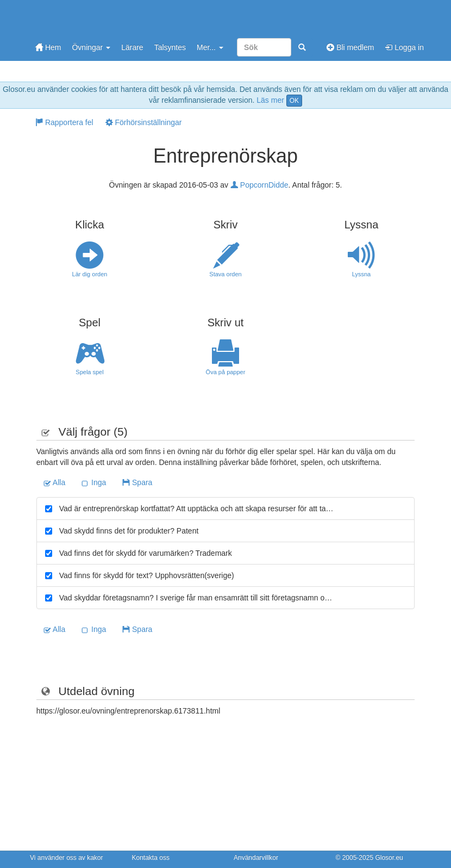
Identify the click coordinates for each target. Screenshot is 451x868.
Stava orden (225, 259)
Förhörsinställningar (144, 122)
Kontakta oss (151, 858)
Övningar (91, 47)
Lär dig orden (90, 259)
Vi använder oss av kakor (67, 858)
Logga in (404, 47)
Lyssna (361, 259)
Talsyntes (170, 47)
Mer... (210, 47)
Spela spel (90, 357)
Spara (137, 482)
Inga (94, 482)
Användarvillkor (256, 858)
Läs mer (270, 100)
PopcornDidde (259, 185)
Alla (54, 482)
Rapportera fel (64, 122)
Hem (48, 47)
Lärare (132, 47)
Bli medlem (350, 47)
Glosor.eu (389, 858)
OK (294, 101)
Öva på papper (225, 357)
